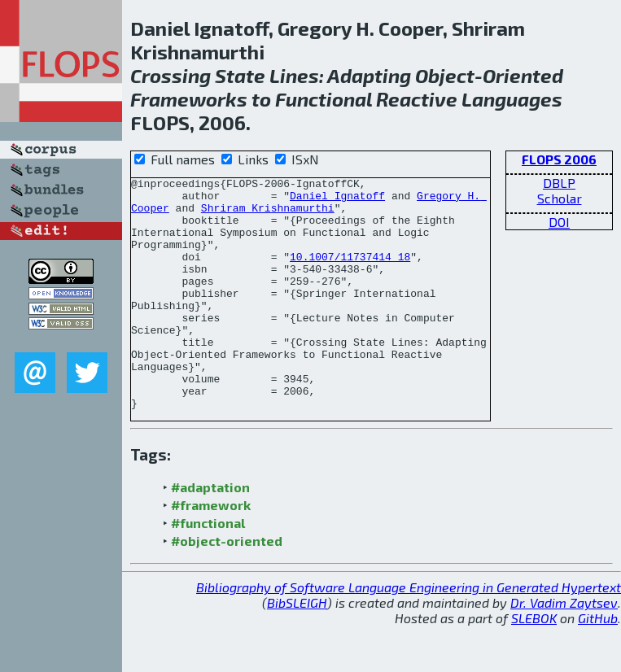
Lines (294, 75)
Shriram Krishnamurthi (268, 215)
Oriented (523, 75)
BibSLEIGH (297, 649)
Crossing (171, 75)
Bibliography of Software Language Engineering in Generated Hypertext (409, 633)
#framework (211, 551)
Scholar (560, 198)
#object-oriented (227, 587)
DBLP (559, 183)
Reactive (417, 99)
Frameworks (189, 99)
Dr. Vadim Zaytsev (564, 649)
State (240, 75)
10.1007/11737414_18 (350, 273)
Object (445, 75)
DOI (559, 222)
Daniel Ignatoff (337, 200)
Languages (512, 99)
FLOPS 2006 (559, 159)
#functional (208, 569)
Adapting (369, 75)
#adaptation (210, 533)
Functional (324, 99)
